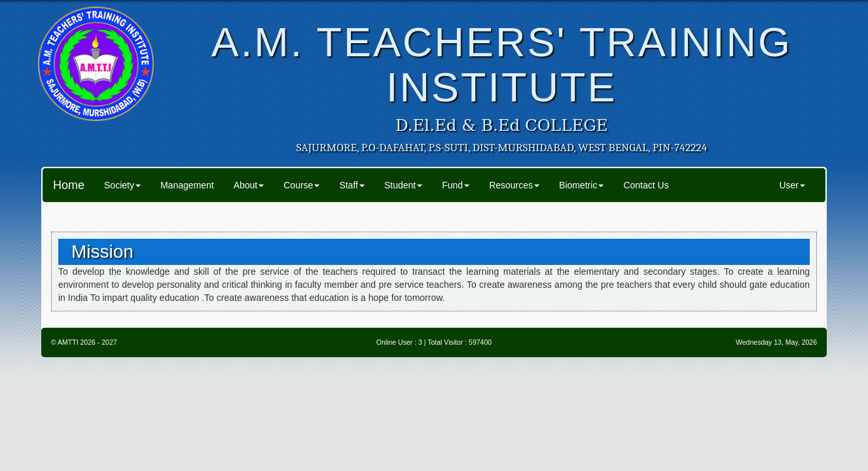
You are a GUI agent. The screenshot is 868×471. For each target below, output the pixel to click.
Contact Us (646, 185)
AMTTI (68, 342)
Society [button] (122, 185)
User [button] (792, 185)
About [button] (249, 185)
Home (69, 185)
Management (187, 185)
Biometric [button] (581, 185)
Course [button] (301, 185)
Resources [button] (514, 185)
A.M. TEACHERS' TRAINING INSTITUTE (502, 64)
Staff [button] (352, 185)
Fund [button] (456, 185)
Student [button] (403, 185)
